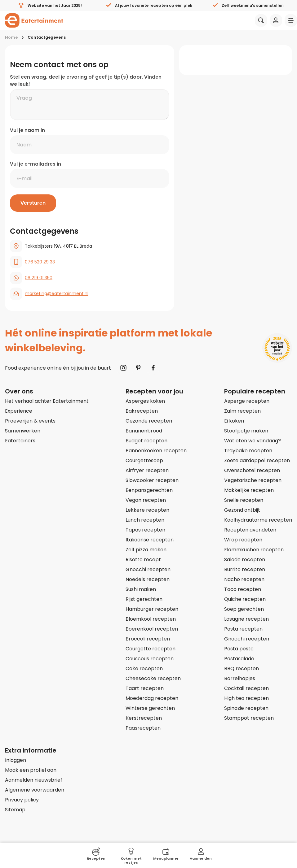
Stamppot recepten (249, 718)
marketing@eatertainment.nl (57, 293)
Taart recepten (145, 688)
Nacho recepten (244, 579)
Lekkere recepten (147, 510)
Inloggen (16, 760)
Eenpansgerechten (149, 490)
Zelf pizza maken (146, 550)
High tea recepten (246, 698)
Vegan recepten (146, 500)
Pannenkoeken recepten (156, 451)
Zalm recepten (242, 411)
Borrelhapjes (240, 678)
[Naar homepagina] (34, 20)
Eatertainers (20, 441)
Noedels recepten (148, 579)
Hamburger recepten (152, 609)
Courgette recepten (151, 649)
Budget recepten (146, 441)
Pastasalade (239, 659)
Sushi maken (141, 589)
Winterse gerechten (150, 708)
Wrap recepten (243, 540)
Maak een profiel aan (31, 770)
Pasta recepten (243, 629)
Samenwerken (23, 431)
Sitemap (15, 810)
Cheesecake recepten (153, 678)
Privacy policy (22, 800)
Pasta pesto (239, 649)
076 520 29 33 (40, 262)
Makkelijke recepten (249, 490)
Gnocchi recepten (148, 569)
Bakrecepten (142, 411)
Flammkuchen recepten (254, 550)
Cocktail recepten (246, 688)
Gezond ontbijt (242, 510)
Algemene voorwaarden (35, 790)
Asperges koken (145, 401)
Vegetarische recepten (253, 480)
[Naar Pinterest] (138, 368)
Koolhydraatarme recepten (258, 520)
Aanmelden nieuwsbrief (34, 780)
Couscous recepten (150, 659)
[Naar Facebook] (153, 368)
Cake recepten (144, 668)
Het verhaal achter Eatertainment (47, 401)
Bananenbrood (144, 431)
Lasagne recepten (246, 619)
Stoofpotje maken (246, 431)
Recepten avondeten (250, 530)
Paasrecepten (143, 728)
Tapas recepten (145, 530)
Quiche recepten (245, 599)
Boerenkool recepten (152, 629)
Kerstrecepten (144, 718)
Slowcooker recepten (152, 480)
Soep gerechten (244, 609)
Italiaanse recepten (150, 540)
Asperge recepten (247, 401)
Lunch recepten (145, 520)
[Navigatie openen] (291, 20)
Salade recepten (245, 560)
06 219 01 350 (39, 278)
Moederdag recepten (152, 698)
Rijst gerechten (144, 599)
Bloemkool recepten (151, 619)
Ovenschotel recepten (252, 470)
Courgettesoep (144, 460)
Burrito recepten (245, 569)
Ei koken (234, 421)
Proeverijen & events (30, 421)
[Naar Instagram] (123, 368)
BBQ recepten (242, 668)
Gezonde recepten (149, 421)
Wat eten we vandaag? (253, 441)
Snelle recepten (244, 500)
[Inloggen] (276, 20)
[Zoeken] (261, 20)
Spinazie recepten (246, 708)
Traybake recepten (248, 451)
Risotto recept (143, 560)
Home (11, 37)
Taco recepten (243, 589)
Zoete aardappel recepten (257, 460)
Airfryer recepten (147, 470)
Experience (19, 411)
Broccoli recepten (148, 639)
